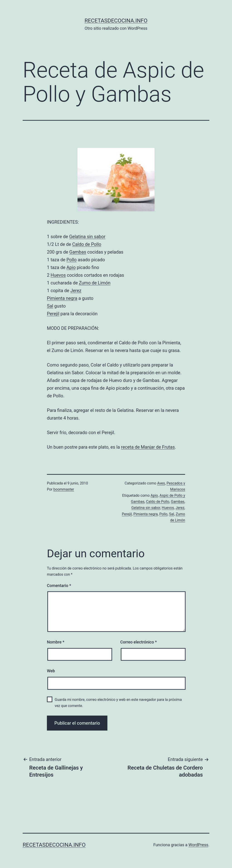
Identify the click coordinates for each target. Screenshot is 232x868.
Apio (71, 267)
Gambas (78, 252)
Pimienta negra (62, 298)
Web (51, 671)
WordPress (198, 845)
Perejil (53, 314)
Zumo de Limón (95, 283)
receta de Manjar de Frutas (148, 447)
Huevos (58, 275)
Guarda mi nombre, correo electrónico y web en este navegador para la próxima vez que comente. (118, 703)
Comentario (59, 586)
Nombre (56, 642)
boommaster (64, 489)
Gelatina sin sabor (87, 237)
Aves (161, 483)
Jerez (76, 291)
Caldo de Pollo (87, 244)
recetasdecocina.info (116, 21)
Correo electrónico (139, 642)
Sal (50, 306)
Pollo (71, 260)
